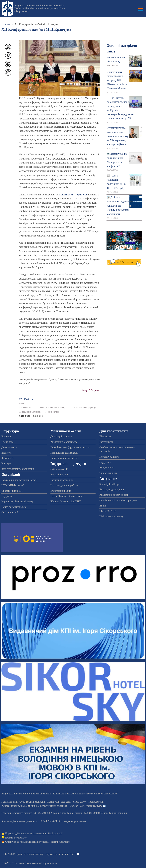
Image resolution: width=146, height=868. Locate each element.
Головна (6, 24)
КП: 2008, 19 (26, 399)
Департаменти (9, 447)
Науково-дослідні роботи (64, 485)
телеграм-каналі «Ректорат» (56, 842)
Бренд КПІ (53, 802)
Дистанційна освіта (61, 436)
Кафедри (6, 463)
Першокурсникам (109, 457)
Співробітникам (108, 473)
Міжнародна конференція (84, 408)
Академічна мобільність (64, 442)
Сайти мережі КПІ (61, 469)
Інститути (7, 453)
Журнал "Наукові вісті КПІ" (66, 501)
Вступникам (106, 442)
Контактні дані (9, 802)
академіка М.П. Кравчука (73, 195)
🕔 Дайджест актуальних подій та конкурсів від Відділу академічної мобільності (118, 206)
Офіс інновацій (10, 512)
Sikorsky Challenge (109, 484)
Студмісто (7, 496)
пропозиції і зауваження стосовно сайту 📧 (56, 854)
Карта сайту (79, 802)
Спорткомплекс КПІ (12, 491)
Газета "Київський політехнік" (67, 496)
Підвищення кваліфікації (64, 453)
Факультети (8, 458)
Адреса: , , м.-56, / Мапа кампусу (51, 806)
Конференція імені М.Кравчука (52, 408)
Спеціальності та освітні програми (118, 500)
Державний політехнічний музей (19, 480)
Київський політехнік (30, 412)
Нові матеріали (96, 802)
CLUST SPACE (108, 511)
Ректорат (6, 436)
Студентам (105, 462)
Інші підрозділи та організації (18, 469)
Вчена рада (7, 442)
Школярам (105, 436)
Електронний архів (61, 491)
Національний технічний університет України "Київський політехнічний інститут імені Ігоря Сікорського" (40, 8)
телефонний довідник (116, 813)
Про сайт (66, 802)
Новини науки (52, 412)
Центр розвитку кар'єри (14, 507)
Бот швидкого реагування (72, 821)
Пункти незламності (16, 838)
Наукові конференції (62, 480)
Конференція (26, 408)
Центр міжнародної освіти (65, 458)
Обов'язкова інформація (33, 802)
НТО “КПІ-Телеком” (13, 485)
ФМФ (22, 404)
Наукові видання (60, 475)
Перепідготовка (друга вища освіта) (70, 447)
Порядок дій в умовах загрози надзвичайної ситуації (34, 834)
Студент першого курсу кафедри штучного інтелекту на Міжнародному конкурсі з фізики (118, 136)
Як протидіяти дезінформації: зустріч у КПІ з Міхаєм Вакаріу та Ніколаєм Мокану (117, 80)
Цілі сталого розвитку (111, 516)
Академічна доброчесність (114, 495)
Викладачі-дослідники (112, 490)
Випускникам (107, 468)
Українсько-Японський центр (17, 501)
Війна (103, 506)
